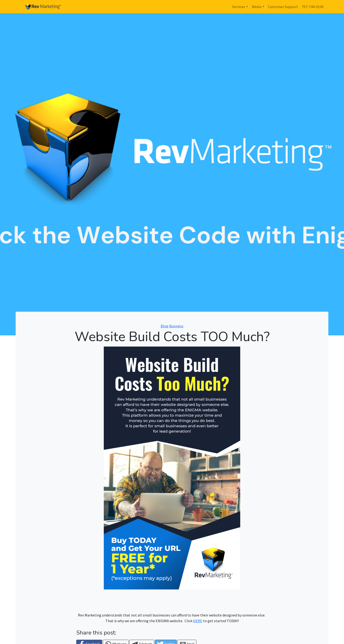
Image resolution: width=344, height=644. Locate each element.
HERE (198, 621)
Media (257, 7)
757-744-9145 (313, 7)
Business (176, 326)
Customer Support (283, 7)
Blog (165, 326)
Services (239, 7)
